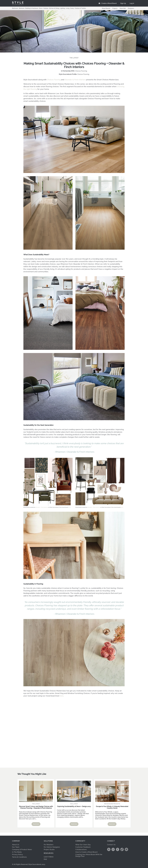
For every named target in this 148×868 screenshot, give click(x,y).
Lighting (63, 8)
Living (68, 8)
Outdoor (46, 8)
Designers (131, 8)
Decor (41, 8)
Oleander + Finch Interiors (42, 507)
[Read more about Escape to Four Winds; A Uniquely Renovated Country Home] (112, 791)
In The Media (17, 852)
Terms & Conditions (19, 857)
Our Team (16, 847)
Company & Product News (22, 849)
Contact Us (111, 844)
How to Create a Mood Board (86, 852)
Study (72, 8)
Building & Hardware (32, 8)
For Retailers (49, 844)
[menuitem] (132, 3)
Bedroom (22, 8)
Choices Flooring (81, 71)
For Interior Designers (52, 847)
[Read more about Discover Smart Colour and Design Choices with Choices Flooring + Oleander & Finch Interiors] (36, 791)
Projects (115, 8)
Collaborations (81, 849)
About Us (16, 844)
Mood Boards (106, 8)
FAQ (45, 859)
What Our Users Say (83, 844)
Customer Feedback (83, 847)
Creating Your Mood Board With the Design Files (89, 855)
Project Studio (49, 849)
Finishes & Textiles (80, 8)
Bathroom (15, 8)
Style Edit (123, 8)
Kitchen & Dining (54, 8)
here (69, 507)
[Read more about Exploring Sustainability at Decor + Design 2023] (74, 791)
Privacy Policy (17, 854)
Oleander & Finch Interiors (75, 80)
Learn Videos (49, 856)
